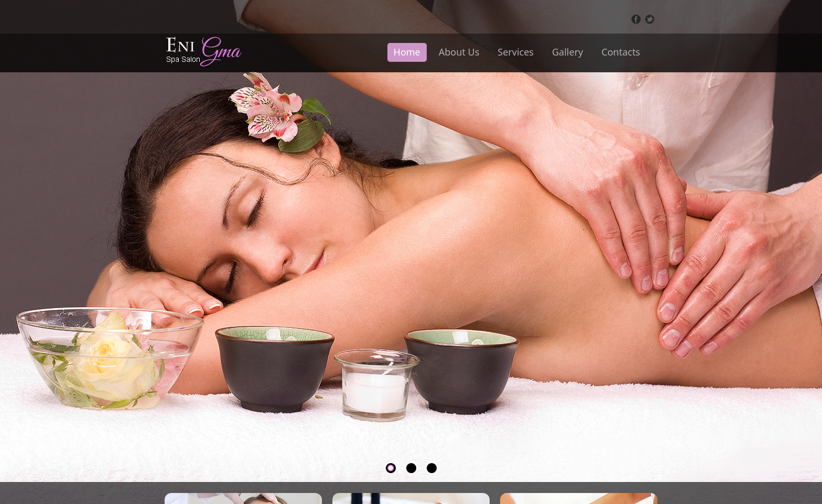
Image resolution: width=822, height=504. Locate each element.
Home (407, 52)
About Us (459, 52)
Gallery (567, 52)
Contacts (621, 52)
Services (516, 52)
